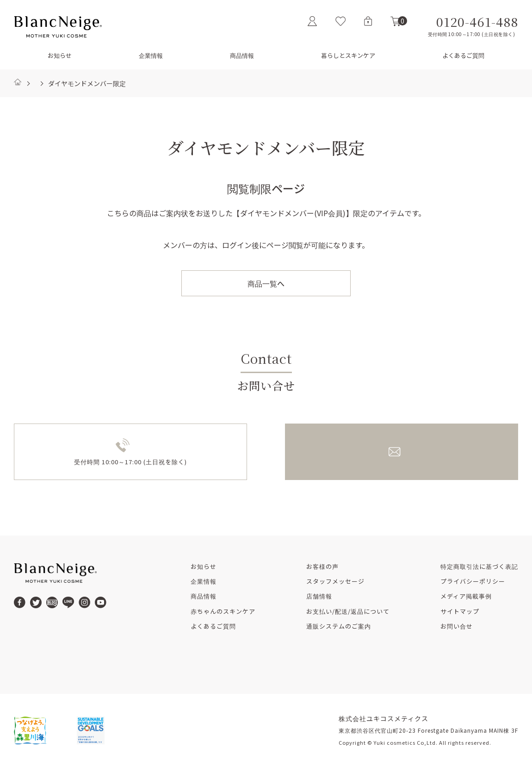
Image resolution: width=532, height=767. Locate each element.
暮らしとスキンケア (348, 55)
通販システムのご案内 (339, 626)
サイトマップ (460, 611)
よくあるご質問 (463, 55)
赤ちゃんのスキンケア (223, 611)
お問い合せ (457, 626)
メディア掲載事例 (466, 596)
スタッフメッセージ (335, 581)
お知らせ (60, 55)
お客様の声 (322, 567)
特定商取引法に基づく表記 (479, 567)
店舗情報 (319, 596)
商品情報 (242, 55)
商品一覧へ (266, 283)
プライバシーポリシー (473, 581)
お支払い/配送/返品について (348, 611)
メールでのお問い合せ (410, 451)
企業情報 (151, 55)
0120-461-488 (477, 22)
